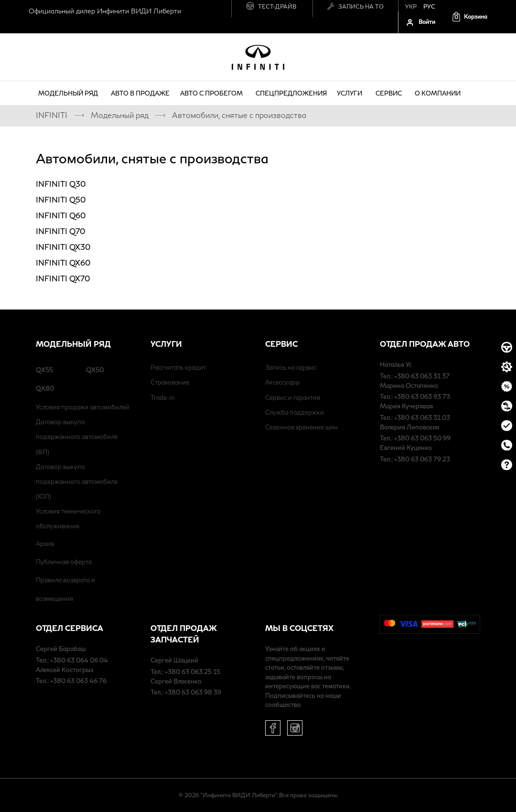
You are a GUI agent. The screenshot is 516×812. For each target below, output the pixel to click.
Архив (45, 544)
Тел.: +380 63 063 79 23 (415, 459)
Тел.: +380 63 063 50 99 (415, 438)
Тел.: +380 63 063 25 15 (185, 672)
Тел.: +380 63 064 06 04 (72, 660)
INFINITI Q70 (60, 231)
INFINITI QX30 (63, 247)
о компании (439, 93)
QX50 (95, 370)
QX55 (44, 370)
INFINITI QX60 (63, 262)
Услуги (351, 93)
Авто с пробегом (213, 93)
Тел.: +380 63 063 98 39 (186, 692)
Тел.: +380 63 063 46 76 (71, 681)
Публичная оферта (64, 562)
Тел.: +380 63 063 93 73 (415, 396)
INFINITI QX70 (63, 278)
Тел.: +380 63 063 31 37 (415, 376)
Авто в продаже (140, 93)
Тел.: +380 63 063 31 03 (415, 417)
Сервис (390, 93)
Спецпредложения (291, 93)
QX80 (45, 388)
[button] (469, 16)
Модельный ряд (70, 93)
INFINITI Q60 (61, 215)
